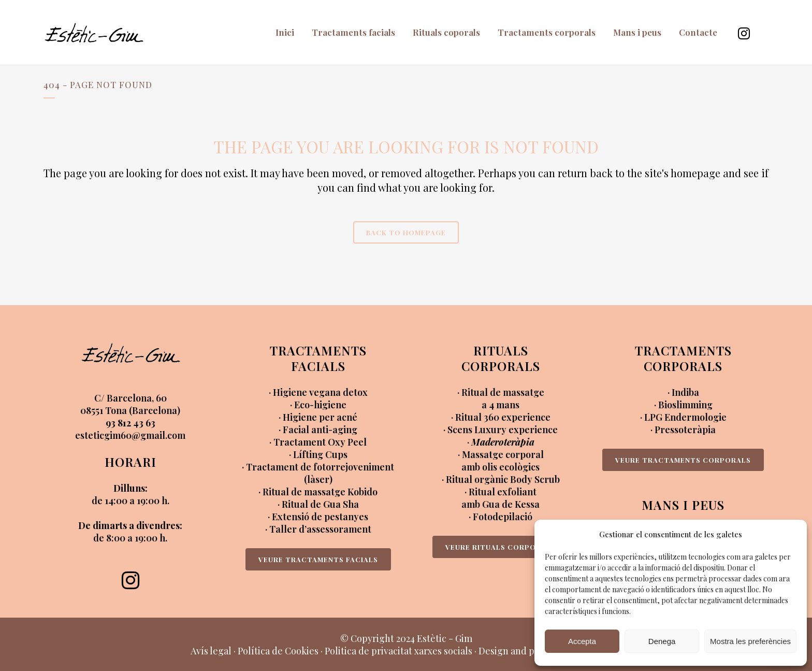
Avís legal (211, 651)
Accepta (582, 641)
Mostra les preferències (750, 641)
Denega (662, 641)
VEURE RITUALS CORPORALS (501, 547)
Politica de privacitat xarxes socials (398, 651)
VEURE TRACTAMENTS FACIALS (318, 559)
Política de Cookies (278, 651)
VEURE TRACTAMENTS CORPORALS (683, 460)
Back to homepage (406, 232)
